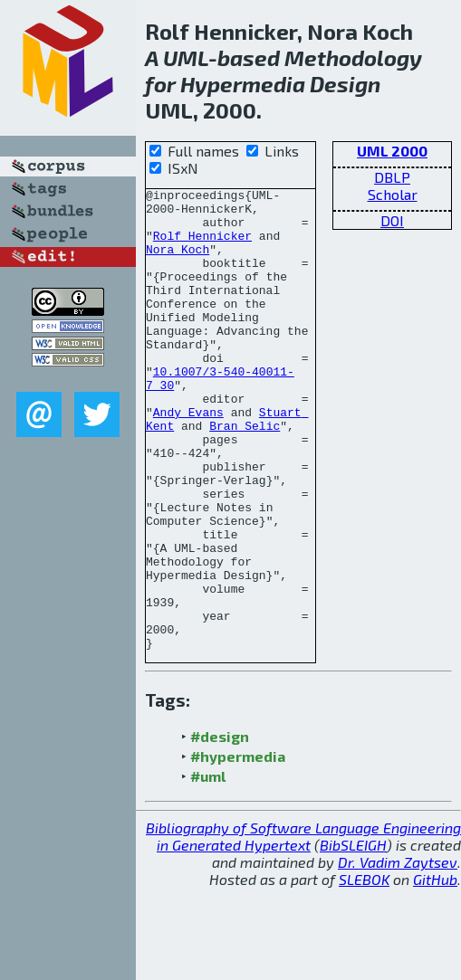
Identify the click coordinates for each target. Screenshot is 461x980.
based (249, 57)
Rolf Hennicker (202, 246)
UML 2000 (392, 151)
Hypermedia (243, 84)
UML (186, 57)
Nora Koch (178, 262)
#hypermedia (238, 848)
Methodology (353, 57)
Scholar (393, 194)
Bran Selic (245, 474)
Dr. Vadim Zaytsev (398, 954)
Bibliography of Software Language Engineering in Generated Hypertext (303, 928)
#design (220, 828)
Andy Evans (188, 458)
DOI (392, 220)
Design (345, 84)
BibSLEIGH (353, 937)
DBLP (392, 177)
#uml (208, 868)
